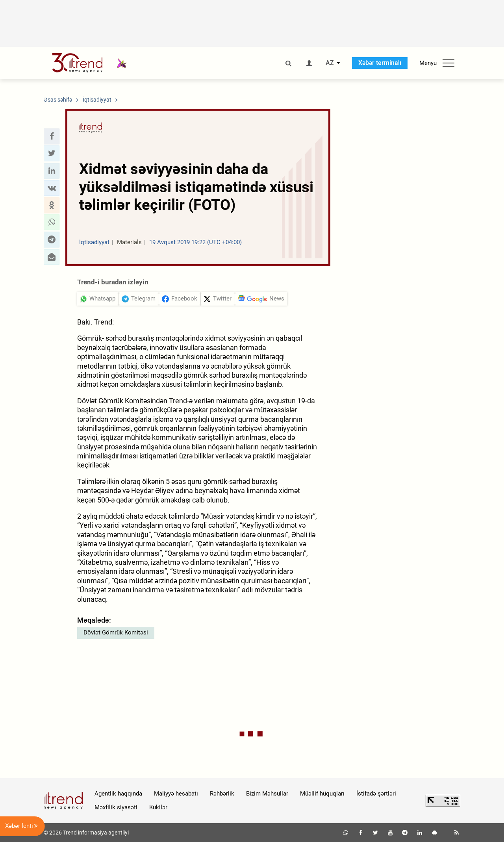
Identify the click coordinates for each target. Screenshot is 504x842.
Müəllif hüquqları (322, 794)
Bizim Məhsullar (267, 794)
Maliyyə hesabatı (176, 794)
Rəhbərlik (222, 794)
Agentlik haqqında (118, 794)
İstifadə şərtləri (376, 794)
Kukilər (158, 807)
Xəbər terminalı (380, 63)
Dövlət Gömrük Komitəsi (116, 632)
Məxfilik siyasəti (116, 807)
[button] (52, 136)
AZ (330, 63)
